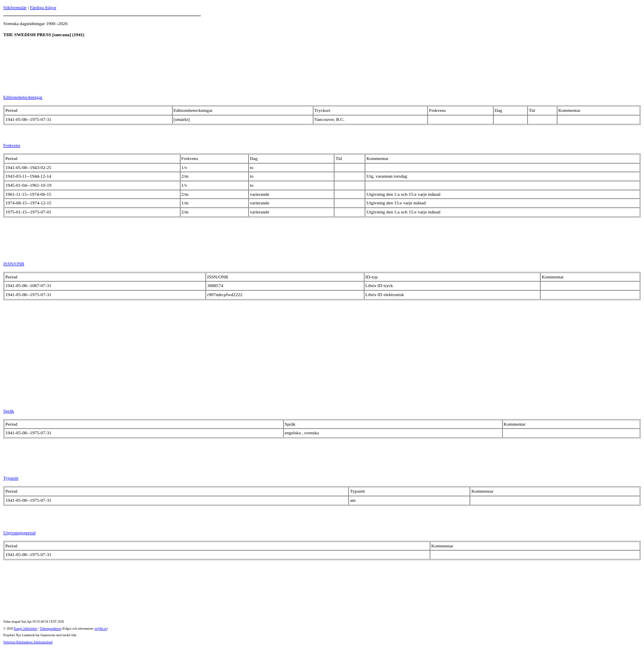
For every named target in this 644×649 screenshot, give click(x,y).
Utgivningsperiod (19, 533)
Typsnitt (11, 478)
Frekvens (12, 145)
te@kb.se (101, 629)
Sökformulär (15, 7)
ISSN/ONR (14, 264)
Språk (9, 411)
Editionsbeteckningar (23, 97)
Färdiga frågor (43, 7)
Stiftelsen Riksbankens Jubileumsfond (28, 642)
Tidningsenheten (50, 629)
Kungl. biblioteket (26, 629)
